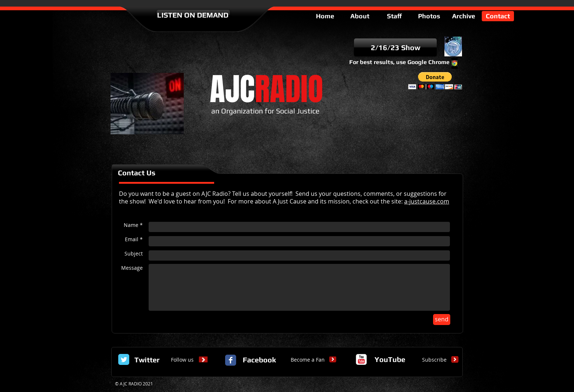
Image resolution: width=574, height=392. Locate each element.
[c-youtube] (361, 359)
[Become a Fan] (308, 360)
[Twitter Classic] (124, 359)
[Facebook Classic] (231, 360)
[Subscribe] (434, 360)
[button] (435, 81)
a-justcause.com (427, 201)
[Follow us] (182, 360)
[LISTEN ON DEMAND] (193, 15)
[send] (442, 320)
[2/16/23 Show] (395, 47)
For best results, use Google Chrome (399, 62)
